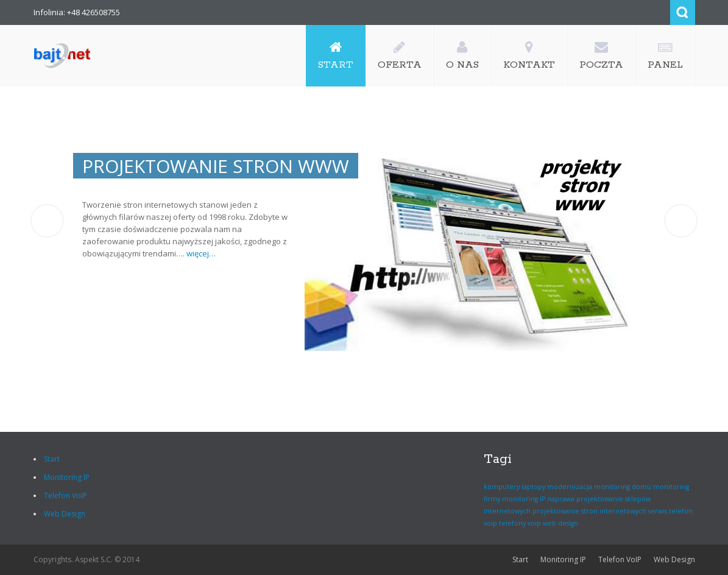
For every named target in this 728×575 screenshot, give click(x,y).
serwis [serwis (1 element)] (658, 511)
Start (52, 459)
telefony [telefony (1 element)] (512, 523)
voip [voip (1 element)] (534, 523)
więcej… (66, 253)
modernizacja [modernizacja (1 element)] (570, 487)
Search (683, 12)
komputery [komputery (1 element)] (502, 487)
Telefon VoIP (65, 496)
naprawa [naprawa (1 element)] (561, 499)
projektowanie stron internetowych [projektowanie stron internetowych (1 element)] (589, 511)
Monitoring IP (67, 477)
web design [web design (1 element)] (560, 523)
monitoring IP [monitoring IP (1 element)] (524, 499)
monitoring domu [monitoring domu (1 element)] (623, 487)
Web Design (65, 514)
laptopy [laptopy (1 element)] (533, 487)
